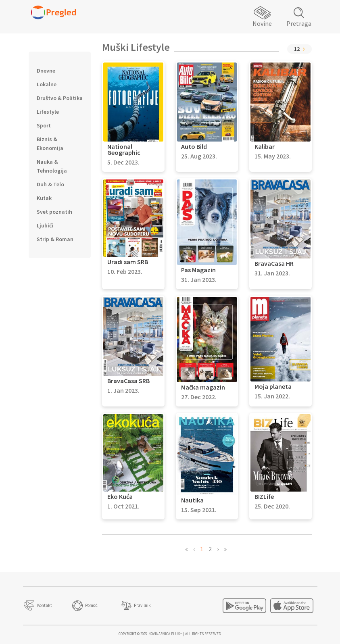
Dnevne (46, 71)
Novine (262, 23)
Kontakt (45, 605)
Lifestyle (48, 112)
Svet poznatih (54, 212)
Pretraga (299, 23)
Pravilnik (142, 605)
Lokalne (47, 84)
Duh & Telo (50, 184)
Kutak (44, 198)
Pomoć (91, 605)
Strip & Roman (55, 239)
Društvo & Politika (60, 98)
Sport (44, 125)
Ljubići (45, 225)
